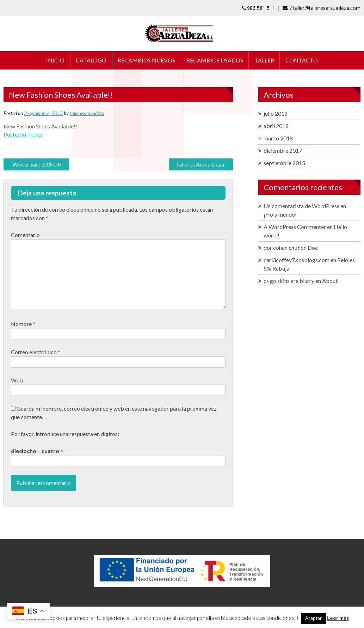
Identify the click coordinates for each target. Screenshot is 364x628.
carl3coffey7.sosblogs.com (297, 261)
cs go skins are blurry (289, 281)
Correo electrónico (36, 353)
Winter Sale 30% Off (37, 165)
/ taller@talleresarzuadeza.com (322, 8)
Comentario (25, 235)
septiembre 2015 (284, 164)
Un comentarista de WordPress (301, 207)
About (330, 281)
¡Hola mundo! (280, 215)
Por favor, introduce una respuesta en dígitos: (65, 434)
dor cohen (276, 248)
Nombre (23, 324)
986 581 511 (259, 8)
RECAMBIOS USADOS (215, 61)
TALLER (265, 61)
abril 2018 (276, 126)
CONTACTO (303, 61)
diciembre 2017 (283, 151)
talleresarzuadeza (87, 114)
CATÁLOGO (91, 61)
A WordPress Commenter (295, 227)
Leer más (338, 618)
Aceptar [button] (313, 618)
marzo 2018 (278, 139)
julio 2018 (276, 114)
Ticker (35, 135)
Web (17, 381)
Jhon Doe (307, 248)
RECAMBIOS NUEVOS (146, 61)
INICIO (55, 61)
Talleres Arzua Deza (200, 165)
